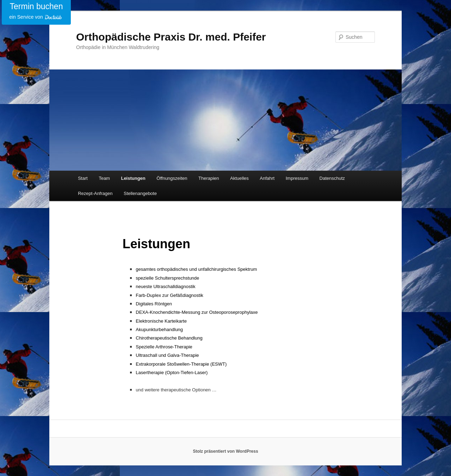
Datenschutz (332, 178)
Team (104, 178)
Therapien (209, 178)
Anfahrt (267, 178)
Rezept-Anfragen (95, 193)
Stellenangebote (140, 193)
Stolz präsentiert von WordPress (225, 451)
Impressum (297, 178)
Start (83, 178)
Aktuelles (239, 178)
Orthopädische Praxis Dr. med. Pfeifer (171, 37)
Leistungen (133, 178)
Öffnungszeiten (172, 178)
